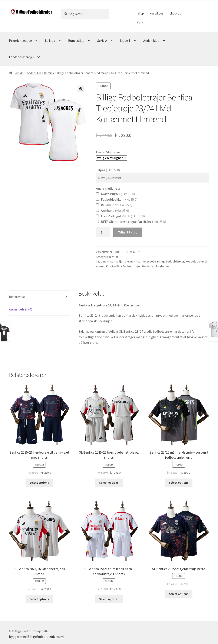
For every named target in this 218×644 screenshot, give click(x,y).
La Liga (50, 41)
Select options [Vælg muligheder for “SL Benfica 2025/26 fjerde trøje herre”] (179, 594)
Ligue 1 (125, 41)
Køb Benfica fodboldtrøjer (123, 266)
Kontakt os (157, 13)
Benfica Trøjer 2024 (143, 261)
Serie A (102, 41)
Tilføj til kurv (128, 232)
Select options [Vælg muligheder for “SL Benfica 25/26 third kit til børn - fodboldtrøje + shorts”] (109, 599)
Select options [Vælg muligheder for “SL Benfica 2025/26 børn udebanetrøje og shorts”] (109, 483)
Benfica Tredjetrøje (116, 261)
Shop (141, 13)
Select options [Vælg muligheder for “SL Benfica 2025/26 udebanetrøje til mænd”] (39, 599)
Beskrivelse (17, 297)
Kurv (140, 22)
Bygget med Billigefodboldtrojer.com (36, 637)
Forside (19, 73)
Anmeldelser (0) (21, 309)
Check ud (175, 13)
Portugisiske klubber (156, 266)
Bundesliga (76, 41)
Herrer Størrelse (108, 152)
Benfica (49, 73)
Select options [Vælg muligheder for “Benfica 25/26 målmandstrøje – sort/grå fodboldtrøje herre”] (179, 483)
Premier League (20, 41)
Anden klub (151, 41)
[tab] (39, 297)
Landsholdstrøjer (22, 57)
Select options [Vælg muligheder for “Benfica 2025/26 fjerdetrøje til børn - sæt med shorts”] (39, 483)
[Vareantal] (103, 232)
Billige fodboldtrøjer (171, 261)
